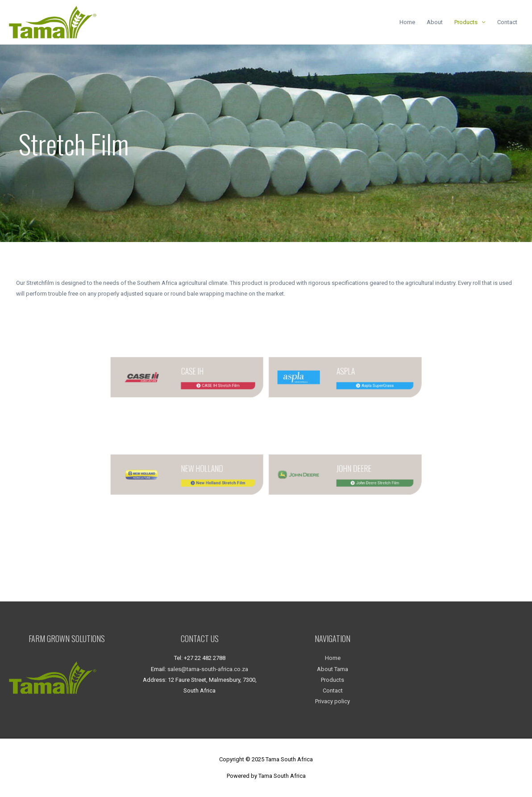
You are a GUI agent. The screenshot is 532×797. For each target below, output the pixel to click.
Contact (507, 22)
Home (407, 22)
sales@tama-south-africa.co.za (208, 669)
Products (466, 22)
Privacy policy (332, 701)
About (435, 22)
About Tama (332, 669)
